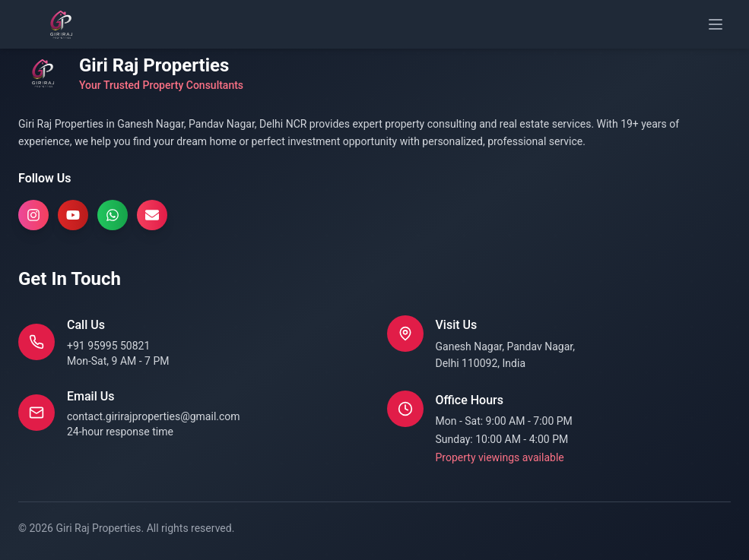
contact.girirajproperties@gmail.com (154, 416)
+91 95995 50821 (108, 346)
